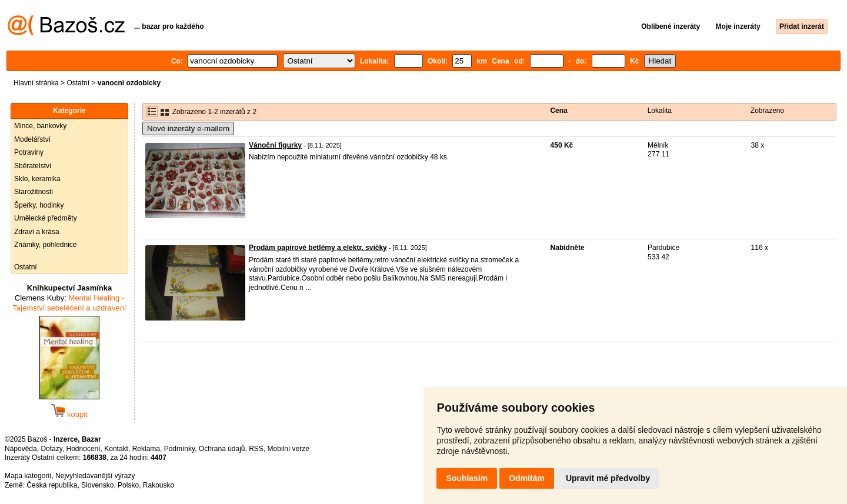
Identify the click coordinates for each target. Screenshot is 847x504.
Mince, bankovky (40, 126)
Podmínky (179, 449)
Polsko (128, 485)
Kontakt (116, 449)
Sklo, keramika (37, 179)
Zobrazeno (767, 111)
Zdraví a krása (37, 232)
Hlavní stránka (36, 83)
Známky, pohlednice (46, 245)
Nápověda (21, 449)
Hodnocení (84, 449)
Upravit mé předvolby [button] (608, 478)
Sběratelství (33, 166)
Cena (558, 111)
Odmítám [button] (527, 478)
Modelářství (32, 139)
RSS (256, 449)
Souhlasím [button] (467, 478)
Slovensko (97, 485)
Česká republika (52, 485)
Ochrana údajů (222, 449)
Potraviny (29, 152)
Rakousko (159, 485)
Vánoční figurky (275, 145)
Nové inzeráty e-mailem (188, 128)
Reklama (146, 449)
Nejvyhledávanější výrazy (95, 476)
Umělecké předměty (46, 218)
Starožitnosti (34, 192)
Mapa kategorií (28, 476)
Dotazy (51, 449)
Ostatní (78, 83)
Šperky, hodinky (39, 205)
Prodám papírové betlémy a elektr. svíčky (318, 248)
